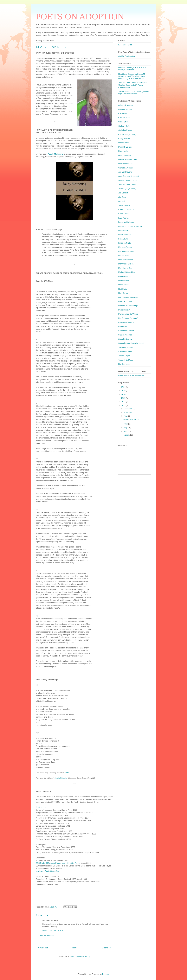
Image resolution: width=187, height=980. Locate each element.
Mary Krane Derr (125, 268)
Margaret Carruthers (127, 251)
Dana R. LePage (125, 147)
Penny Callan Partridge (128, 306)
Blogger (105, 974)
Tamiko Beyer (124, 356)
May (126, 428)
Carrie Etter (123, 122)
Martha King (123, 255)
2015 (124, 390)
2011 (124, 405)
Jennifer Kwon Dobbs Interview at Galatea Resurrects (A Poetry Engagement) (133, 85)
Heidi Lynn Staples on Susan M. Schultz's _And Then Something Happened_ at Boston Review (132, 76)
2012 (124, 402)
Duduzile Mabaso (126, 164)
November (128, 412)
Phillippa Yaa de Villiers (128, 314)
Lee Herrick (123, 230)
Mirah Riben (123, 285)
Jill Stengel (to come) (127, 189)
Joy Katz (122, 201)
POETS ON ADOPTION (80, 17)
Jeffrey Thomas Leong (128, 180)
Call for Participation (127, 56)
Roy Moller (123, 326)
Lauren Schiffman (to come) (130, 226)
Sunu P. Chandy (125, 339)
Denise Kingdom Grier (128, 159)
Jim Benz (122, 197)
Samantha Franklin (126, 331)
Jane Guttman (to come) (129, 176)
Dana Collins (124, 143)
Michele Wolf (124, 281)
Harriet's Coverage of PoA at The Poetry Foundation (132, 69)
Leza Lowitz (123, 239)
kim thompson (124, 364)
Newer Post (43, 948)
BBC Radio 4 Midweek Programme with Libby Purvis (58, 863)
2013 (124, 398)
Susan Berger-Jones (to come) (131, 343)
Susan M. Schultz (126, 347)
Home (75, 948)
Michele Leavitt (125, 276)
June (126, 424)
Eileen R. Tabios (125, 45)
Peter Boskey (124, 310)
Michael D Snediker (127, 272)
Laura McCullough (126, 222)
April (126, 431)
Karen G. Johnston (126, 209)
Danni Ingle (123, 151)
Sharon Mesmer (125, 335)
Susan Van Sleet (125, 352)
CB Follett (122, 113)
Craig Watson (124, 138)
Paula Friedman (125, 302)
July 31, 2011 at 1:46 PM (53, 930)
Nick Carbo (123, 293)
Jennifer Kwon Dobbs (127, 184)
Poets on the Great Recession (131, 375)
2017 (124, 387)
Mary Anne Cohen (126, 264)
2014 (124, 394)
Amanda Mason (125, 109)
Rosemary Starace (126, 322)
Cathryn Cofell (124, 126)
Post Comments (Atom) (80, 956)
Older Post (107, 948)
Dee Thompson (125, 155)
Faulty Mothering (62, 778)
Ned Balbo (123, 289)
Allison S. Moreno (126, 105)
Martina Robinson (126, 260)
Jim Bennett (123, 193)
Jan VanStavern (125, 172)
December (128, 409)
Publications (41, 807)
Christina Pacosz (125, 130)
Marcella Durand (125, 247)
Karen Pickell (124, 214)
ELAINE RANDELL (131, 419)
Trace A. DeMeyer (126, 360)
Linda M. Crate (125, 243)
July (126, 416)
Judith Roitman (125, 205)
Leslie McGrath (125, 235)
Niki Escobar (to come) (128, 297)
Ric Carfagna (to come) (128, 318)
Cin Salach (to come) (127, 134)
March (127, 435)
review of (47, 871)
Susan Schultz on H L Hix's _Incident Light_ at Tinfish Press (134, 93)
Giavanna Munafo (126, 168)
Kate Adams (123, 218)
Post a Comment (47, 936)
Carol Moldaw (124, 118)
